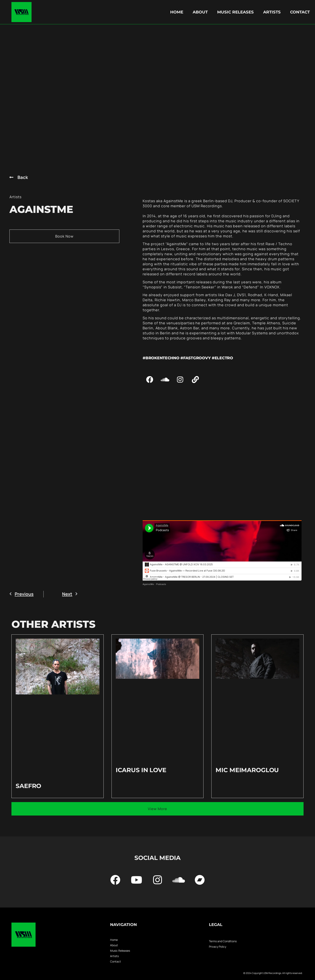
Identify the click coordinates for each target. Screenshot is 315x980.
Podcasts (161, 584)
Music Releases (235, 12)
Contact (300, 12)
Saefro (28, 786)
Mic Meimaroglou (247, 770)
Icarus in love (141, 770)
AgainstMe (148, 584)
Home (177, 12)
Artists (272, 12)
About (200, 12)
